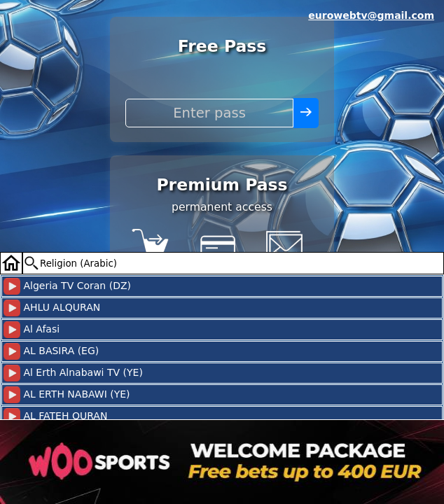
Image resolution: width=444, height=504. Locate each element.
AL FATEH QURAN (55, 416)
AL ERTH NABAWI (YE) (67, 395)
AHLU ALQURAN (52, 308)
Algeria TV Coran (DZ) (67, 286)
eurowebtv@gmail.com (371, 15)
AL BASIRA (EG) (51, 351)
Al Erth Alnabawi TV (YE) (73, 373)
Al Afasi (32, 330)
